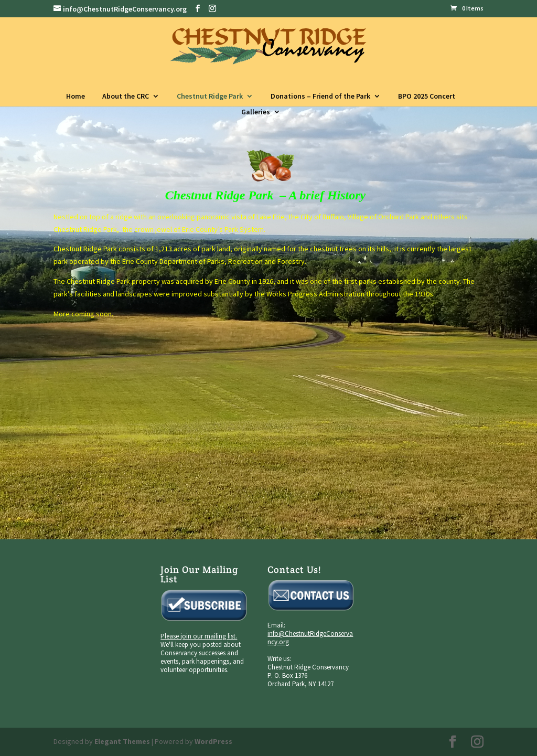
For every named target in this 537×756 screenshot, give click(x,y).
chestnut (324, 249)
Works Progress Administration (315, 294)
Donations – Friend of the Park (320, 96)
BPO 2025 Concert (427, 96)
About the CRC (126, 96)
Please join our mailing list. (199, 636)
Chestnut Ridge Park (210, 96)
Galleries (256, 112)
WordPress (213, 741)
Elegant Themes (122, 741)
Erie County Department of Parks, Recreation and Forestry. (214, 261)
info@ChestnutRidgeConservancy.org (310, 638)
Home (76, 96)
